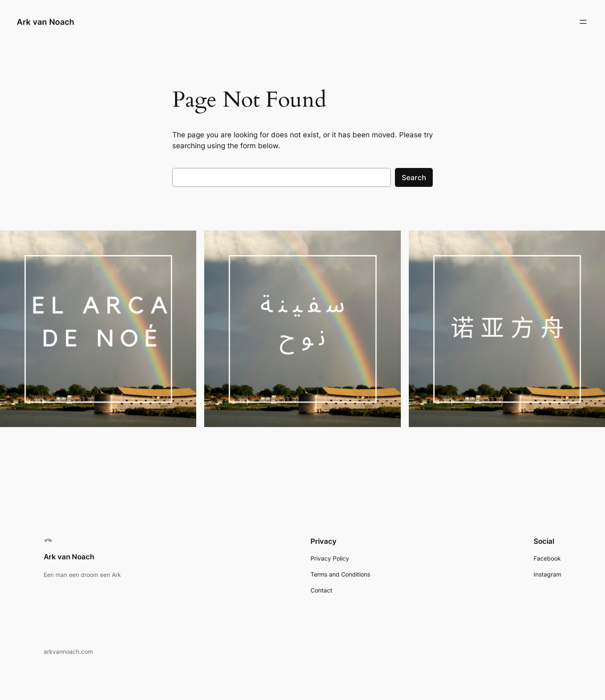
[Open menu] (583, 22)
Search (414, 178)
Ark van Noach (46, 22)
